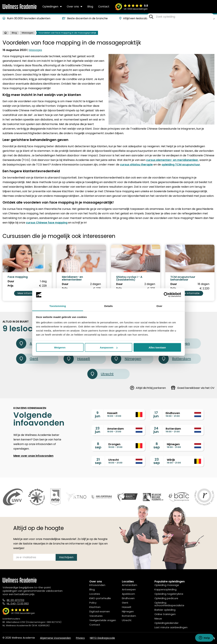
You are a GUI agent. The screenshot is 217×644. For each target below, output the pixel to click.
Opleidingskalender (166, 623)
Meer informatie (27, 293)
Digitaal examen (100, 611)
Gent (27, 359)
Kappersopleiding (165, 589)
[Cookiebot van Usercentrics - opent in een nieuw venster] (166, 295)
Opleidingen (52, 7)
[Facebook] (198, 638)
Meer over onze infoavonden (33, 456)
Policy (93, 603)
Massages (28, 33)
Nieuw (158, 619)
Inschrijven (66, 557)
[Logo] (19, 8)
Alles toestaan (157, 347)
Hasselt (77, 359)
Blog (90, 7)
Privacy (80, 638)
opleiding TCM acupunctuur (181, 165)
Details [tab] (108, 306)
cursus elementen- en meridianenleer (172, 160)
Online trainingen (165, 614)
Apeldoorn (128, 594)
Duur (11, 281)
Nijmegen (126, 359)
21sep (98, 461)
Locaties (95, 594)
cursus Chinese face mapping (47, 223)
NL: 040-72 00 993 (18, 603)
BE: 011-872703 (16, 600)
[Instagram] (205, 638)
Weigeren (60, 347)
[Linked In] (213, 638)
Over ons (75, 7)
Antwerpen (129, 589)
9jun (98, 414)
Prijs (11, 286)
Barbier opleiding (165, 610)
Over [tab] (159, 306)
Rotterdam (175, 359)
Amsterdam (130, 585)
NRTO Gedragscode (102, 638)
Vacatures (96, 616)
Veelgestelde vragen (103, 620)
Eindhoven (128, 598)
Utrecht (100, 374)
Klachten (95, 607)
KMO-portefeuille (100, 598)
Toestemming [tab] (58, 306)
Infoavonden (97, 585)
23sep (157, 461)
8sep (98, 446)
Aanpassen (109, 347)
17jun (156, 414)
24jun (156, 430)
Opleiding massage (167, 585)
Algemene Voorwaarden (55, 638)
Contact (104, 7)
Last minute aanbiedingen (171, 627)
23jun (98, 430)
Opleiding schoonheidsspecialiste (169, 604)
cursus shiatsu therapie (136, 165)
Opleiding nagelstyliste (169, 594)
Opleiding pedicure (166, 598)
